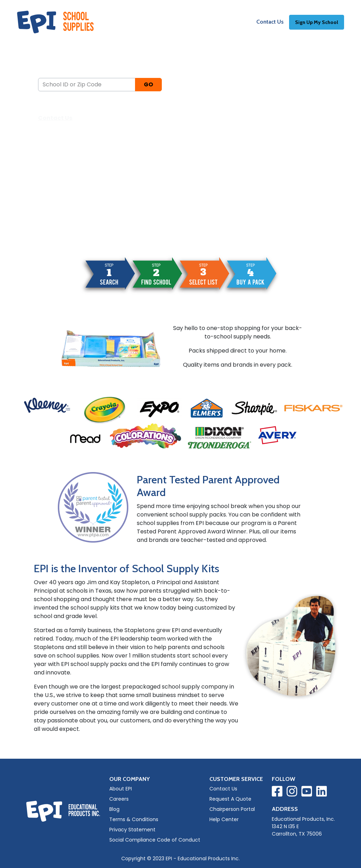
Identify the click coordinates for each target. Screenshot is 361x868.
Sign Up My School (317, 22)
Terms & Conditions (134, 819)
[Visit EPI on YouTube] (307, 793)
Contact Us (270, 22)
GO (148, 84)
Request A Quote (230, 799)
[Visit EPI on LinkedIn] (322, 793)
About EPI (121, 789)
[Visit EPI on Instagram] (292, 793)
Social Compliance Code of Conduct (155, 840)
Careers (119, 799)
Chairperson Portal (232, 809)
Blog (114, 809)
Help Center (224, 819)
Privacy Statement (132, 830)
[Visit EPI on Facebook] (277, 793)
